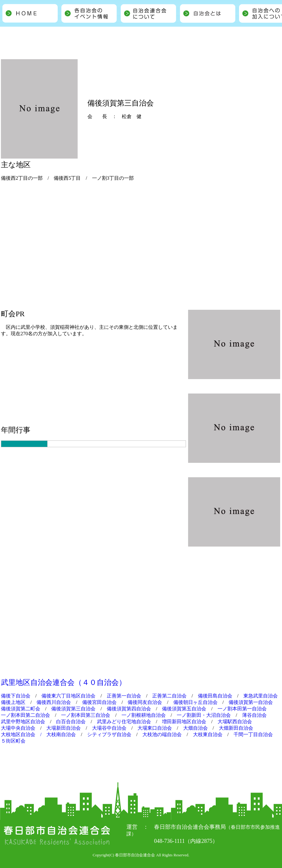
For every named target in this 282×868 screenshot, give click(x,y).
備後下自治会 (16, 696)
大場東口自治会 (155, 728)
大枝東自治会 (208, 734)
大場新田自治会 (64, 728)
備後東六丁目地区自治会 (68, 696)
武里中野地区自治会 (23, 722)
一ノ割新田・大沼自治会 (204, 715)
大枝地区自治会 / (24, 734)
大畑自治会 (195, 728)
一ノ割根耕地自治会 (144, 715)
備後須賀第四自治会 (129, 709)
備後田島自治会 (215, 696)
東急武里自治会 (261, 696)
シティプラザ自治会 (109, 734)
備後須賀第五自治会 (184, 709)
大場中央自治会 (18, 728)
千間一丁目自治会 (253, 734)
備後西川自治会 (54, 702)
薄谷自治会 (254, 715)
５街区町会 (13, 741)
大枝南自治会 (61, 734)
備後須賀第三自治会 (73, 709)
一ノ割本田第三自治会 (86, 715)
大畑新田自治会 (236, 728)
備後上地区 (13, 702)
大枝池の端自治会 (162, 734)
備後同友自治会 (145, 702)
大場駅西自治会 (235, 722)
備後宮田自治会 (99, 702)
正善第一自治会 (124, 696)
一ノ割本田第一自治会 (242, 709)
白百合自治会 (71, 722)
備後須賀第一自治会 (251, 702)
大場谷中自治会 (109, 728)
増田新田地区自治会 (184, 722)
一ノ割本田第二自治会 (25, 715)
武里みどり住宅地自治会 (124, 722)
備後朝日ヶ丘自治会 (195, 702)
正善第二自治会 (169, 696)
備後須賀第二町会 (21, 709)
